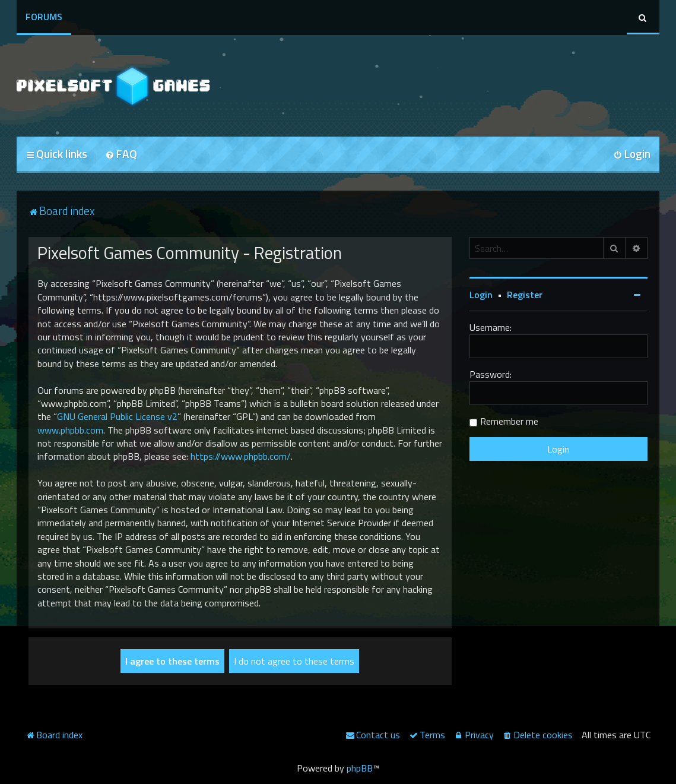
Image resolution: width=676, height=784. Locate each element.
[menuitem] (121, 155)
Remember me (509, 421)
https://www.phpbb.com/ (241, 456)
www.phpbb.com (70, 430)
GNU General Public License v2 (117, 416)
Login (481, 295)
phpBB (360, 768)
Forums (44, 17)
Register (525, 295)
